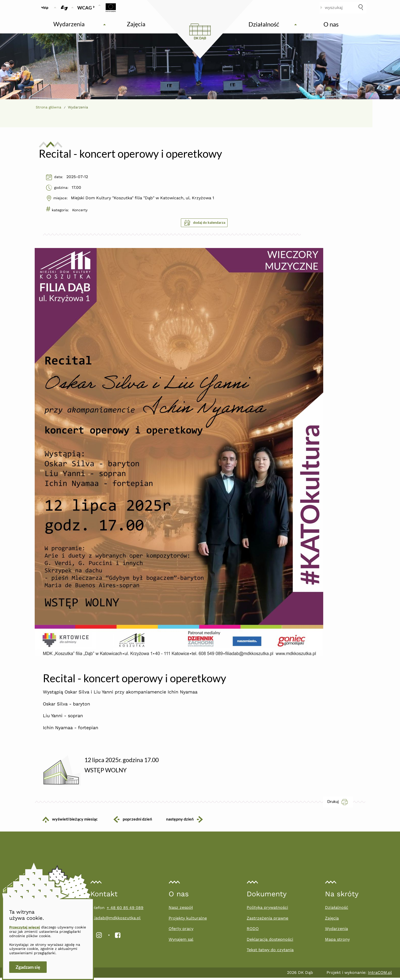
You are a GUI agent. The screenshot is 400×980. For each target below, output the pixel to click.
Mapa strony (337, 942)
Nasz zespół (181, 910)
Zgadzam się (28, 967)
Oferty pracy (181, 931)
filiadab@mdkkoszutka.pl (115, 920)
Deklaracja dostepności (270, 942)
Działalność (337, 910)
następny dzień (189, 821)
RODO (253, 931)
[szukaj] (361, 8)
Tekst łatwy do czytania (270, 952)
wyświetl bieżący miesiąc (66, 822)
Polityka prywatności (267, 910)
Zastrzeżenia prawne (267, 920)
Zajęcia (332, 920)
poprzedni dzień (132, 821)
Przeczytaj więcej (24, 927)
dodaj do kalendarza (205, 223)
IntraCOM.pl (380, 975)
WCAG (86, 8)
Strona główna (48, 107)
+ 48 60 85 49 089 (125, 910)
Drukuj (340, 804)
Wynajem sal (181, 942)
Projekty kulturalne (188, 920)
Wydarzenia (336, 931)
